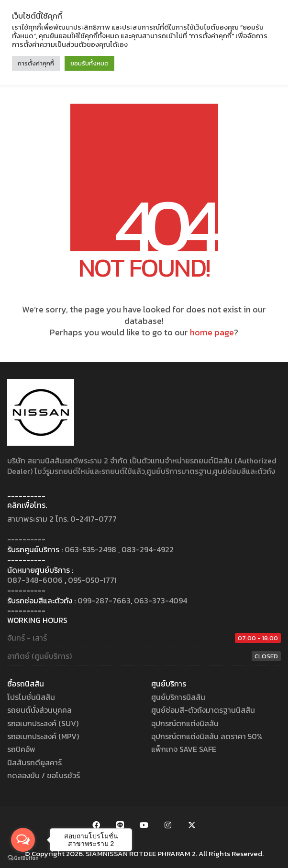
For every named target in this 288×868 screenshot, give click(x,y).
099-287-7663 (104, 601)
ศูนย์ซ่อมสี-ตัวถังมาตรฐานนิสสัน (203, 710)
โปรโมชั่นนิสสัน (31, 697)
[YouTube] (144, 825)
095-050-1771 (92, 580)
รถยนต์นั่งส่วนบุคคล (39, 710)
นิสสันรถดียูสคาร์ (34, 763)
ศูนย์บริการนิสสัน (178, 697)
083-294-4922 (148, 550)
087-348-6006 (35, 580)
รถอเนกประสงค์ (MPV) (43, 736)
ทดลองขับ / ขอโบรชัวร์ (44, 776)
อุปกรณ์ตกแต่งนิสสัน (185, 723)
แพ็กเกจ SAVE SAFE (184, 749)
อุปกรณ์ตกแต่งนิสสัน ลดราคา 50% (207, 736)
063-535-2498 (90, 550)
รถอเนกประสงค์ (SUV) (43, 723)
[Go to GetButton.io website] (23, 858)
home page (212, 332)
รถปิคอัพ (21, 749)
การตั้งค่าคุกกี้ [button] (36, 63)
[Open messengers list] (23, 840)
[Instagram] (168, 825)
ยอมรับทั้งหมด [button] (89, 63)
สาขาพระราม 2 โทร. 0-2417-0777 (62, 519)
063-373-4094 (161, 601)
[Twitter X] (192, 825)
